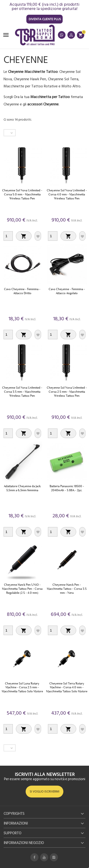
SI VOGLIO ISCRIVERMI (44, 792)
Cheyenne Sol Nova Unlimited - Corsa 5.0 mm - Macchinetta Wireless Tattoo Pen (22, 194)
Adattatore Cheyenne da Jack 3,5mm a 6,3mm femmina (22, 488)
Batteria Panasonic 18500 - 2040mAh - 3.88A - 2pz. (67, 488)
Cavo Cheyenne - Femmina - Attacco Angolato (67, 291)
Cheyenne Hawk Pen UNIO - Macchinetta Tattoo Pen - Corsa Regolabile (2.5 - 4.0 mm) (22, 589)
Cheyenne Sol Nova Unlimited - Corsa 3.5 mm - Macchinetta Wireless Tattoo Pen (22, 392)
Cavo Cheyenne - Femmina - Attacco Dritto (22, 291)
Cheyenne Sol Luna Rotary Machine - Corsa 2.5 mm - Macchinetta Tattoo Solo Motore (22, 687)
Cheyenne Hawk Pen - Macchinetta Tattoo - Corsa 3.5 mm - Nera (67, 589)
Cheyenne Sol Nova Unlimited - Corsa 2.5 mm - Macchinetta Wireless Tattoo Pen (67, 392)
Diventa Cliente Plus (45, 19)
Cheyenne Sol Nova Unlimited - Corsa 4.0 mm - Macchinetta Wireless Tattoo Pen (67, 194)
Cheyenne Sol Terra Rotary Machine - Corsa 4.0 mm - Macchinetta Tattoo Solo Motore (67, 687)
